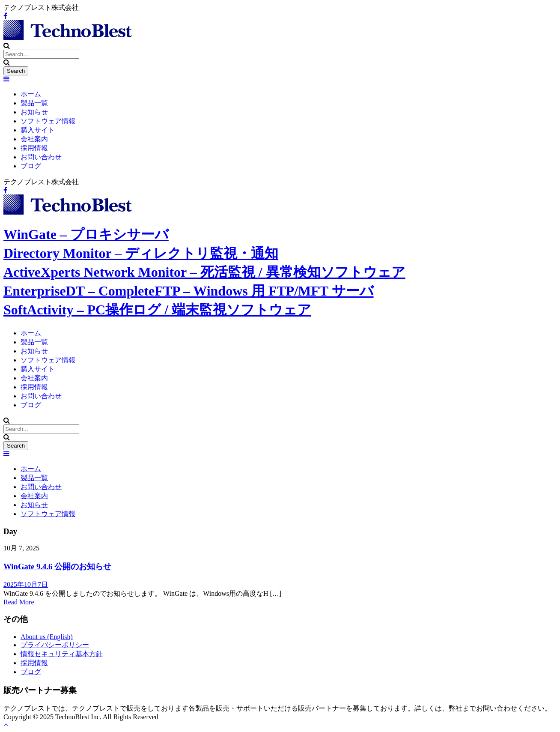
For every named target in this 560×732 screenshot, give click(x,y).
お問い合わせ (41, 157)
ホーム (31, 94)
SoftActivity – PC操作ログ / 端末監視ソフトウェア (157, 310)
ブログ (31, 166)
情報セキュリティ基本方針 (62, 654)
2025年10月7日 (26, 584)
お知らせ (34, 112)
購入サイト (38, 130)
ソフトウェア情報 (48, 121)
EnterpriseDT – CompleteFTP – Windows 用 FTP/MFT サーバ (189, 291)
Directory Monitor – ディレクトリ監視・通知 (141, 253)
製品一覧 (34, 103)
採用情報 (34, 148)
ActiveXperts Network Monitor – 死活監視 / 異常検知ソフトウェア (204, 272)
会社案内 (34, 139)
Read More (19, 602)
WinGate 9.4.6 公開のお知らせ (57, 566)
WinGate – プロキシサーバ (86, 234)
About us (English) (47, 637)
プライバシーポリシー (55, 645)
